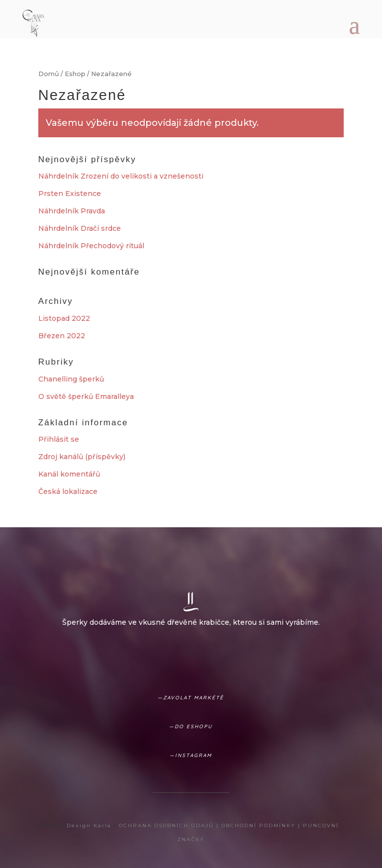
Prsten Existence (70, 193)
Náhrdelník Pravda (72, 211)
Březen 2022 (62, 336)
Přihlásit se (59, 439)
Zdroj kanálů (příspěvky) (82, 457)
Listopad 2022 (64, 318)
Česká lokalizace (68, 491)
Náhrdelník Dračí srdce (80, 228)
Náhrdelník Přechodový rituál (91, 246)
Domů (49, 74)
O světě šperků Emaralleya (86, 396)
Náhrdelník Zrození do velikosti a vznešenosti (121, 176)
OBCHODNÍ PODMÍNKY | (262, 825)
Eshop (75, 74)
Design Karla (89, 825)
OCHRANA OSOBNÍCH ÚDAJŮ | (170, 825)
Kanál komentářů (69, 474)
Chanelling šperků (71, 379)
